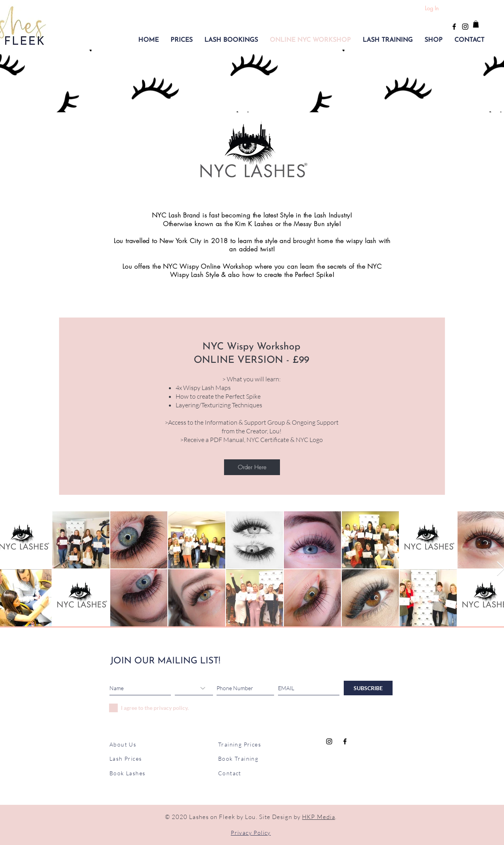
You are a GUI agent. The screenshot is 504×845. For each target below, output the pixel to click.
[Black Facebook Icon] (454, 27)
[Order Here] (252, 467)
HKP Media (318, 817)
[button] (182, 40)
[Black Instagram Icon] (465, 27)
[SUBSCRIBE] (368, 688)
